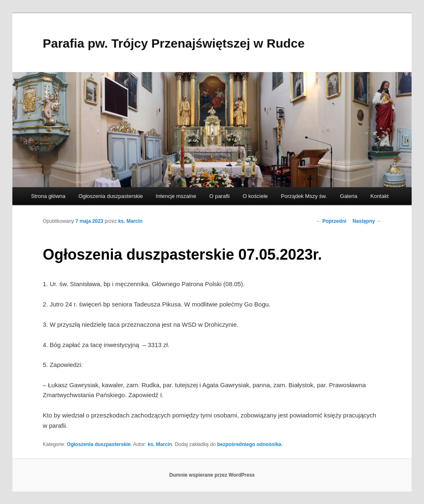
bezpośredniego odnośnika (249, 444)
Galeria (349, 196)
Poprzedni (331, 221)
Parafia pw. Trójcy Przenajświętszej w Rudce (173, 43)
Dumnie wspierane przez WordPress (212, 475)
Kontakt (379, 196)
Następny (367, 221)
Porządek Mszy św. (304, 196)
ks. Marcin (130, 221)
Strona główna (48, 196)
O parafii (219, 196)
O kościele (255, 196)
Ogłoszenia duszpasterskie (111, 196)
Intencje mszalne (176, 196)
